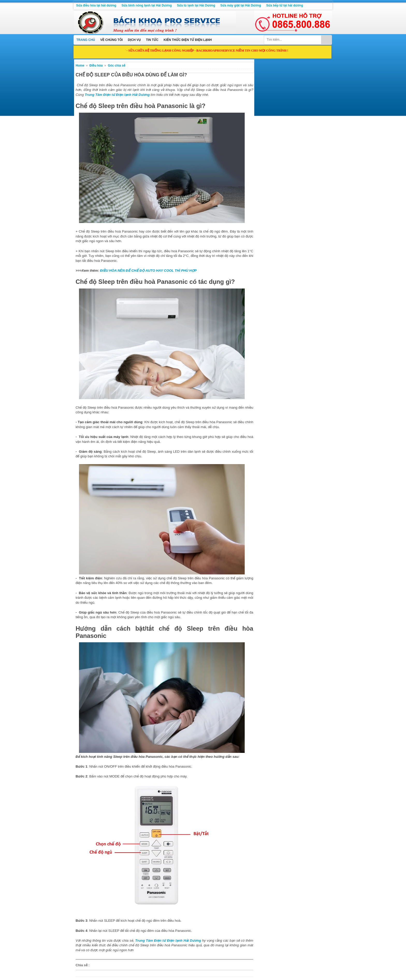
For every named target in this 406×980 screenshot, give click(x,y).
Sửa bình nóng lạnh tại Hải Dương (147, 5)
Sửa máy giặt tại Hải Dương (241, 5)
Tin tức (152, 40)
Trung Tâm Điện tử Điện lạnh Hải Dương (117, 95)
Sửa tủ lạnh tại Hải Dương (196, 5)
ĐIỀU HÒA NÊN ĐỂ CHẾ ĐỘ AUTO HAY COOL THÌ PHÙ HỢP (148, 271)
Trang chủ (86, 40)
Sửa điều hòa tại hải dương (96, 5)
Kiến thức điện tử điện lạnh (188, 40)
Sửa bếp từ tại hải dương (285, 5)
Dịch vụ (134, 40)
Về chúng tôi (111, 40)
